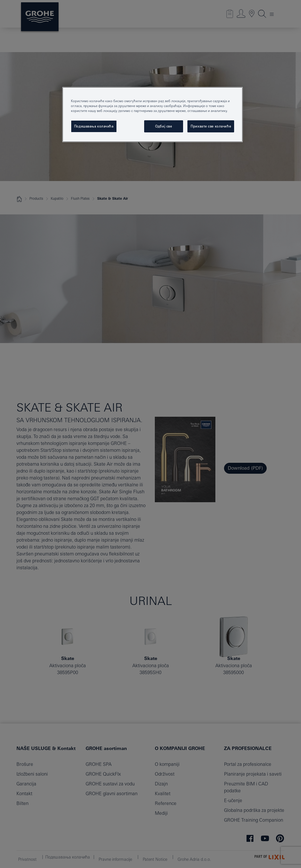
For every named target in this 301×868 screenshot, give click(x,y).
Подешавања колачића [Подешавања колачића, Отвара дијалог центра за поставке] (94, 126)
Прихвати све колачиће (211, 126)
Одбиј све (163, 126)
